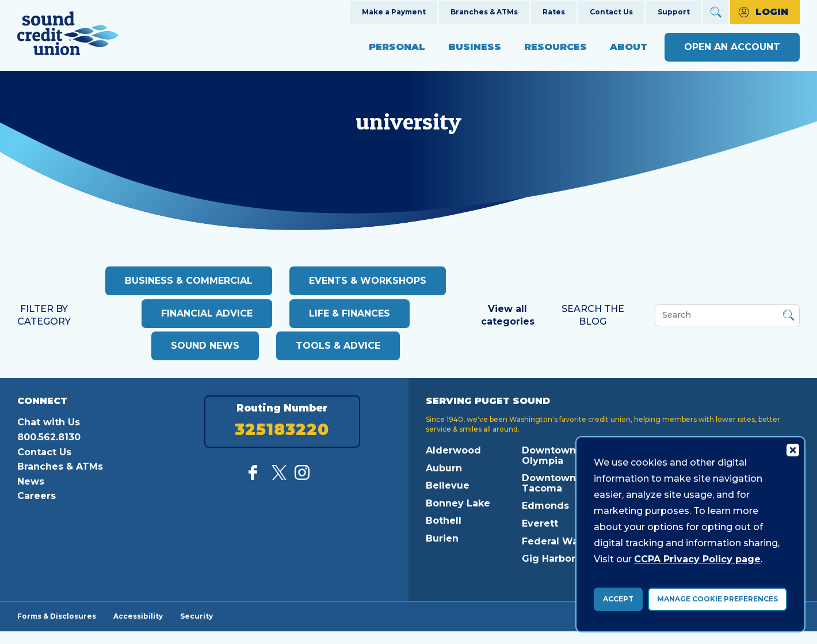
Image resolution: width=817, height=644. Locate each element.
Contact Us (611, 12)
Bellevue (448, 485)
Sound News (205, 346)
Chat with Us (49, 422)
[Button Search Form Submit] (789, 317)
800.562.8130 (49, 437)
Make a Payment (394, 12)
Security (196, 616)
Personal (397, 47)
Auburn (444, 468)
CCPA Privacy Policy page (697, 559)
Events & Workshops (368, 281)
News (31, 481)
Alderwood (453, 450)
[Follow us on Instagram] (302, 477)
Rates (554, 12)
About (629, 47)
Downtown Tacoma (549, 483)
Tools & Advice (338, 346)
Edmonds (545, 506)
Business (475, 47)
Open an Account (732, 47)
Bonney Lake (458, 503)
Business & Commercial (189, 281)
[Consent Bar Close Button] (792, 449)
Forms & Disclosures (57, 616)
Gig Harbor (549, 559)
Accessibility (138, 616)
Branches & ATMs (484, 12)
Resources (556, 47)
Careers (37, 496)
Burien (442, 538)
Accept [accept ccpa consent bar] (618, 599)
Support (674, 12)
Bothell (444, 521)
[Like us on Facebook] (256, 477)
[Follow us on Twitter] (279, 477)
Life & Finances (350, 313)
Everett (540, 523)
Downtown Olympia (549, 456)
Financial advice (207, 313)
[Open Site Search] (716, 12)
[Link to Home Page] (68, 35)
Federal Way (553, 541)
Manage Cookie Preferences (717, 599)
